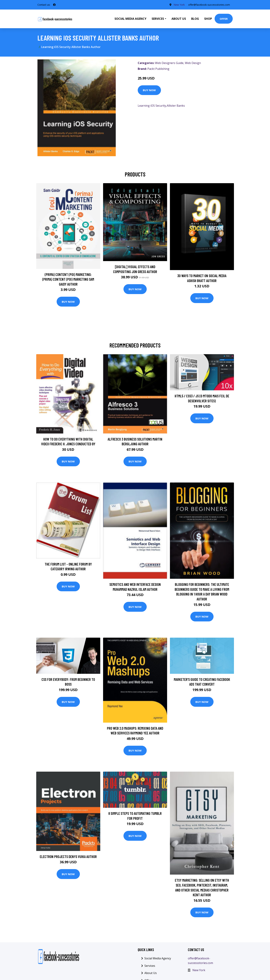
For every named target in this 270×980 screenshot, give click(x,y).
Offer (224, 19)
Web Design (193, 63)
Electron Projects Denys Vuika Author (68, 857)
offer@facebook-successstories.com (209, 5)
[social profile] (54, 5)
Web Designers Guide (169, 63)
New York (179, 5)
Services (150, 966)
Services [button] (158, 19)
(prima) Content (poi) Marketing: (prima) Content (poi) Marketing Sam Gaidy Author (68, 279)
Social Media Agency (130, 19)
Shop (208, 19)
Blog (195, 19)
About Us (179, 19)
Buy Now (149, 90)
